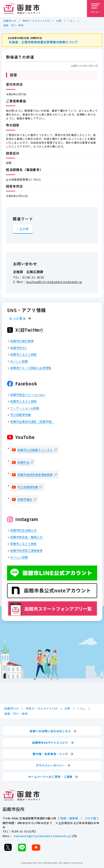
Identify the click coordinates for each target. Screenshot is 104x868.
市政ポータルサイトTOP (36, 21)
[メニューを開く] (95, 9)
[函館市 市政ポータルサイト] (22, 9)
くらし (71, 21)
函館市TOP (10, 21)
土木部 (24, 229)
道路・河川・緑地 (13, 25)
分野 (59, 21)
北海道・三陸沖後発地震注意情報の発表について (43, 42)
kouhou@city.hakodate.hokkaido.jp (54, 282)
